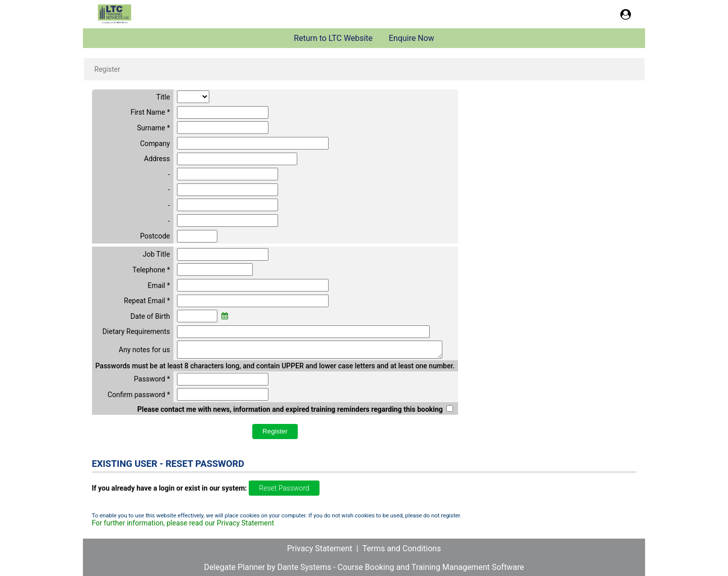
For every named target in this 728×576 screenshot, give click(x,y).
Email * (159, 285)
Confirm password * (139, 398)
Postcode (155, 236)
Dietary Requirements (136, 331)
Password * (152, 382)
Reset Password (284, 491)
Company (155, 143)
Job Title (156, 254)
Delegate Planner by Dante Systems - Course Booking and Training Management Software (364, 567)
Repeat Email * (147, 301)
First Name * (150, 112)
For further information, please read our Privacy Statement (183, 526)
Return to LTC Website (333, 38)
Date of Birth (150, 316)
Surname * (153, 128)
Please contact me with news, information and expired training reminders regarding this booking (290, 412)
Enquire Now (412, 38)
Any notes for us (144, 351)
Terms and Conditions (402, 548)
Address (157, 159)
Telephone (149, 270)
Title (163, 97)
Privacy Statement (320, 548)
